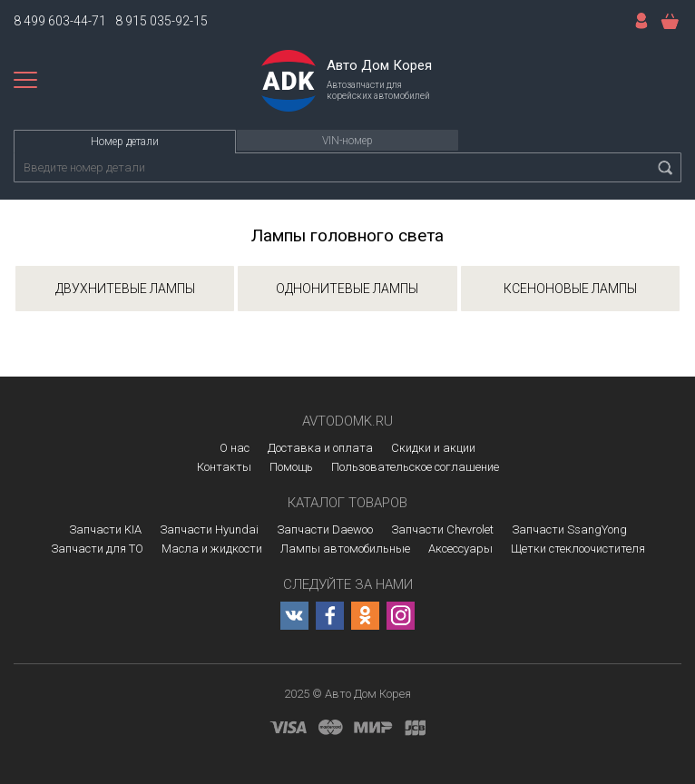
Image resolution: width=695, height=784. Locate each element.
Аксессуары (460, 549)
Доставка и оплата (320, 448)
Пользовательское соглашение (415, 467)
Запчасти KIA (105, 529)
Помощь (291, 467)
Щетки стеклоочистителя (578, 549)
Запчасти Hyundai (209, 529)
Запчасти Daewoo (325, 529)
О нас (235, 448)
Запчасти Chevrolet (442, 529)
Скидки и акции (433, 448)
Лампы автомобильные (345, 549)
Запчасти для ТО (97, 549)
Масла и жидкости (212, 549)
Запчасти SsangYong (569, 529)
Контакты (224, 467)
